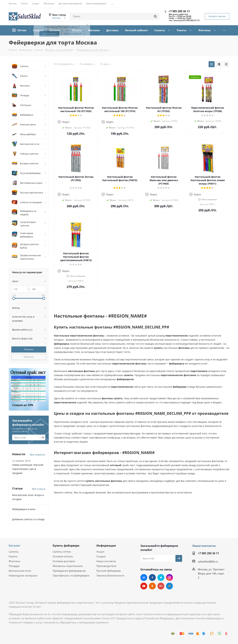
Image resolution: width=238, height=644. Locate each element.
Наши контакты (106, 561)
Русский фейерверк (109, 571)
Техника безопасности (110, 575)
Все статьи (39, 489)
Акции (100, 552)
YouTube (144, 586)
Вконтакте (144, 577)
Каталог (15, 546)
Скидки (101, 556)
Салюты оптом (62, 552)
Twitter (161, 577)
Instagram (169, 577)
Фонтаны (15, 561)
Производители (106, 566)
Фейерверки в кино (24, 509)
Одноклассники (152, 586)
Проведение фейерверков (69, 571)
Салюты (14, 552)
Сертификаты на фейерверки (71, 575)
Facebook (152, 577)
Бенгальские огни (20, 571)
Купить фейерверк (66, 546)
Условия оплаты (63, 556)
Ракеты (13, 556)
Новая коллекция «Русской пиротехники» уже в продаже (28, 469)
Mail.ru (169, 586)
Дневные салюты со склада (28, 519)
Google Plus (161, 586)
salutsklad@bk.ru (208, 561)
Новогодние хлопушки (23, 575)
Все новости (38, 455)
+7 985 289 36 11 (179, 11)
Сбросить (29, 357)
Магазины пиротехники (68, 566)
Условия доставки (64, 561)
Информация (106, 546)
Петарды (14, 566)
